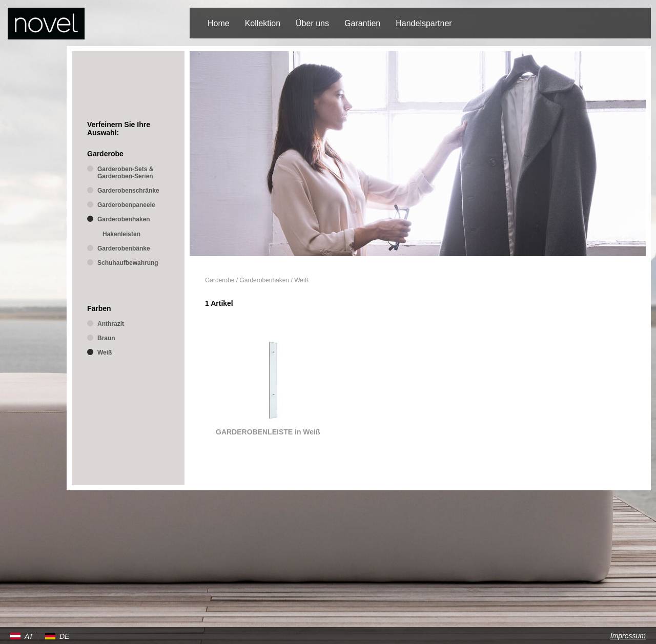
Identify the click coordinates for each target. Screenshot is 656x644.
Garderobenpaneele (126, 205)
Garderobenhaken (264, 280)
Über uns (312, 23)
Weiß (301, 280)
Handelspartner (424, 23)
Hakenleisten (121, 234)
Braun (106, 338)
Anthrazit (111, 324)
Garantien (362, 23)
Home (219, 23)
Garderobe (220, 280)
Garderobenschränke (128, 191)
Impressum (628, 636)
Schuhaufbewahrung (128, 263)
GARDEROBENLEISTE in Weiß (268, 432)
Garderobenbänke (124, 248)
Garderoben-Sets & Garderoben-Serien (125, 173)
